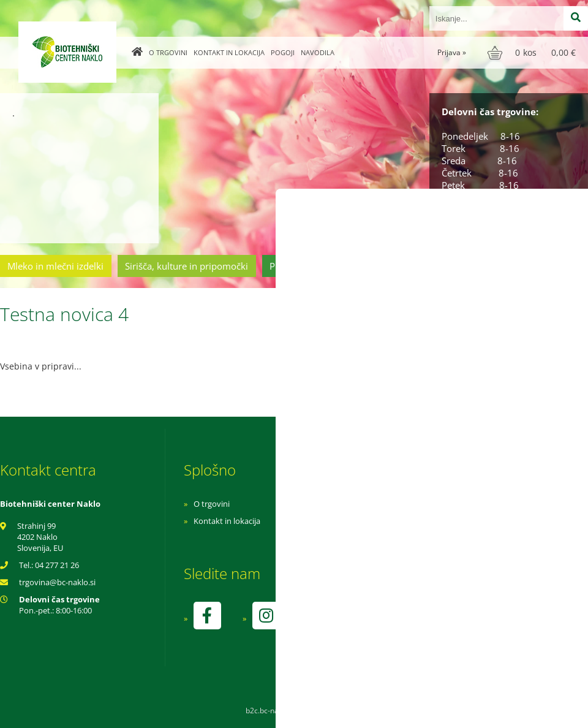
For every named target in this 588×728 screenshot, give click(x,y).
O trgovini (168, 52)
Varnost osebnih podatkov (407, 538)
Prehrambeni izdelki (312, 266)
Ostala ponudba (541, 266)
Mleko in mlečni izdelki (55, 266)
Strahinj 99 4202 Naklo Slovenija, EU (40, 537)
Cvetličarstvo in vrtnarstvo (431, 266)
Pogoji (283, 52)
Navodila (318, 52)
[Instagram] (266, 616)
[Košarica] (533, 53)
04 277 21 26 (57, 565)
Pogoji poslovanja (390, 521)
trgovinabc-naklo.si (57, 582)
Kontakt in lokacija (229, 52)
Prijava (452, 52)
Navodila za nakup (392, 504)
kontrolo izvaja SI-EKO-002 (406, 624)
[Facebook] (207, 616)
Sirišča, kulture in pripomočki (187, 266)
